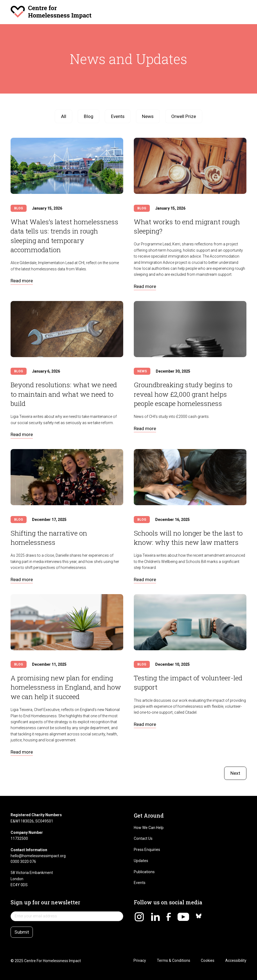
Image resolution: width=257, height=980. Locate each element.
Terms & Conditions (174, 960)
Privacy (140, 960)
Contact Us (143, 838)
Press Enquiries (147, 850)
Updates (141, 861)
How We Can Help (149, 828)
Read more (22, 281)
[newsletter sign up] (67, 916)
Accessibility (236, 960)
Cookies (208, 960)
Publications (144, 872)
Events (140, 883)
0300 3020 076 (23, 861)
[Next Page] (235, 773)
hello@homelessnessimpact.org (38, 856)
